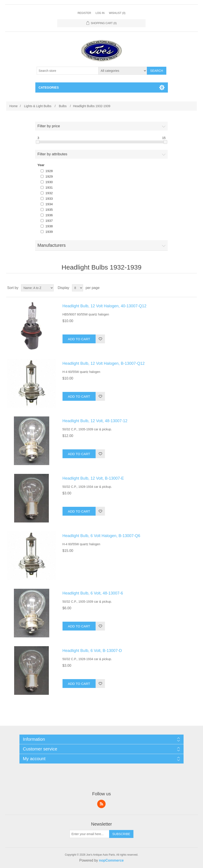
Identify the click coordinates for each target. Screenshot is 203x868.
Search (157, 71)
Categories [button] (49, 87)
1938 (49, 226)
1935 (49, 210)
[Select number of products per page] (78, 288)
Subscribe (121, 834)
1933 (49, 198)
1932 (49, 193)
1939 (49, 232)
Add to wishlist (100, 339)
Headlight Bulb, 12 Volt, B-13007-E (93, 478)
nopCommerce (111, 860)
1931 (49, 187)
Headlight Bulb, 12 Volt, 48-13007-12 (95, 421)
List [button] (193, 288)
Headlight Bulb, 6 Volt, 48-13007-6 (93, 593)
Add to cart (79, 339)
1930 (49, 182)
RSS (101, 804)
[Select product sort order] (37, 288)
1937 (49, 221)
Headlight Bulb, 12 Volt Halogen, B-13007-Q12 (104, 363)
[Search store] (68, 71)
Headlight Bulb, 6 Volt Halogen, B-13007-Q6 (101, 536)
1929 (49, 176)
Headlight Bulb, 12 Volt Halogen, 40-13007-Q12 (104, 306)
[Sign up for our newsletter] (89, 834)
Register (84, 13)
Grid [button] (185, 288)
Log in (100, 13)
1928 (49, 171)
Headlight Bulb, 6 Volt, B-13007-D (92, 651)
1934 (49, 204)
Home (14, 106)
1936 (49, 215)
